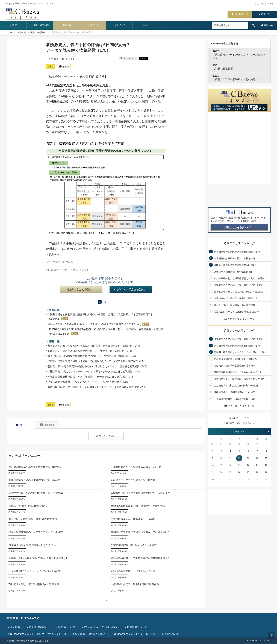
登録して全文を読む (81, 289)
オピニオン (119, 25)
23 (212, 472)
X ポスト (144, 59)
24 (221, 472)
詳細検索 (269, 25)
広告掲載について (137, 627)
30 (248, 444)
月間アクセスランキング (239, 331)
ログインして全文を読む (131, 289)
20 (248, 465)
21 (257, 465)
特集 (146, 25)
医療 (13, 25)
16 (212, 465)
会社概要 (15, 627)
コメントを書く (106, 436)
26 (212, 444)
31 (257, 444)
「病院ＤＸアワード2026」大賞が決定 (234, 78)
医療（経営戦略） (39, 33)
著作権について (66, 627)
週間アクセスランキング (239, 243)
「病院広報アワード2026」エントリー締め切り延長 (239, 55)
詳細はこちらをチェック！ (239, 227)
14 (257, 458)
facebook (47, 425)
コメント (23, 425)
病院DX (93, 25)
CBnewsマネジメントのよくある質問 (135, 634)
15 (266, 458)
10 (221, 458)
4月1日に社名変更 (223, 67)
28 (230, 444)
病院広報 (66, 25)
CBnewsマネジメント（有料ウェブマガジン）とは (38, 634)
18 (230, 465)
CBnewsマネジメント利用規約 (101, 627)
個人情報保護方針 (39, 627)
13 (248, 458)
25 (230, 472)
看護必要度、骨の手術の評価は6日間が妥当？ (73, 33)
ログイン (266, 14)
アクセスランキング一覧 (239, 319)
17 (221, 465)
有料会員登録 (241, 14)
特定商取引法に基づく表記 (90, 634)
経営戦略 (22, 33)
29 (239, 444)
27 (221, 444)
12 (239, 458)
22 (266, 465)
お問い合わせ (172, 634)
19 (239, 465)
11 (230, 458)
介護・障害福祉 (40, 25)
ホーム (11, 33)
